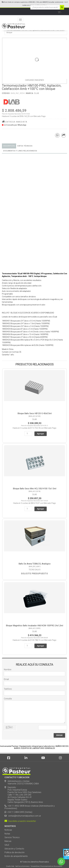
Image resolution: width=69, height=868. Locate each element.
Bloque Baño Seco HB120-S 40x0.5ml (35, 413)
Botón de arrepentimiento (16, 856)
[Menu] (20, 20)
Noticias (8, 830)
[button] (60, 12)
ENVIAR (59, 735)
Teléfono (8, 689)
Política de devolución (15, 852)
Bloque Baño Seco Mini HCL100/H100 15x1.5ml (35, 489)
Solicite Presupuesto (34, 574)
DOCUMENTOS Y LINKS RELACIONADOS (20, 151)
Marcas (8, 841)
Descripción (9, 146)
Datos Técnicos (25, 146)
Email (6, 679)
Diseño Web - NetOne (13, 866)
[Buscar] (62, 7)
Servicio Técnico (12, 837)
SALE (7, 845)
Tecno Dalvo (35, 570)
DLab (37, 93)
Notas (7, 834)
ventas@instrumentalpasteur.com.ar (24, 816)
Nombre (8, 670)
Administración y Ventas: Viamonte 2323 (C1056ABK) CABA (22, 782)
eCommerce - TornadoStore (30, 866)
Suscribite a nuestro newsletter (20, 821)
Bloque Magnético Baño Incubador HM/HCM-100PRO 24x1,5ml (34, 626)
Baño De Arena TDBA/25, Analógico (35, 564)
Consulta (8, 699)
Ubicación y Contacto (14, 849)
